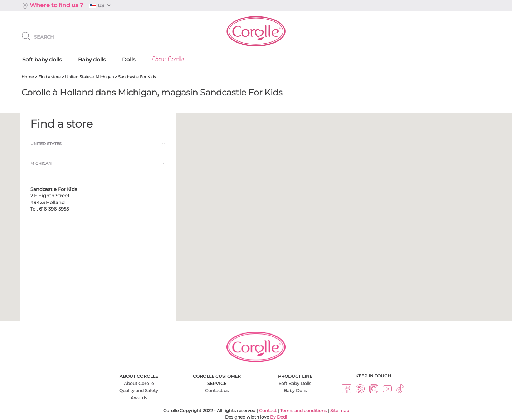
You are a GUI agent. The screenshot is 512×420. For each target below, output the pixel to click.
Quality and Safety (139, 391)
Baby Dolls (295, 391)
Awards (139, 398)
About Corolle (139, 383)
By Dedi (279, 417)
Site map (340, 411)
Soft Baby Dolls (295, 383)
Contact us (217, 391)
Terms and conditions (303, 411)
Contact (268, 411)
